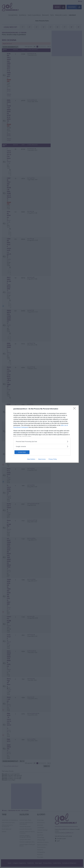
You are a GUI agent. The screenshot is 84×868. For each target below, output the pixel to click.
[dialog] (42, 434)
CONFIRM (24, 452)
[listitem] (42, 441)
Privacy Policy (53, 459)
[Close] (75, 409)
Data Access (42, 459)
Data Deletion (31, 459)
